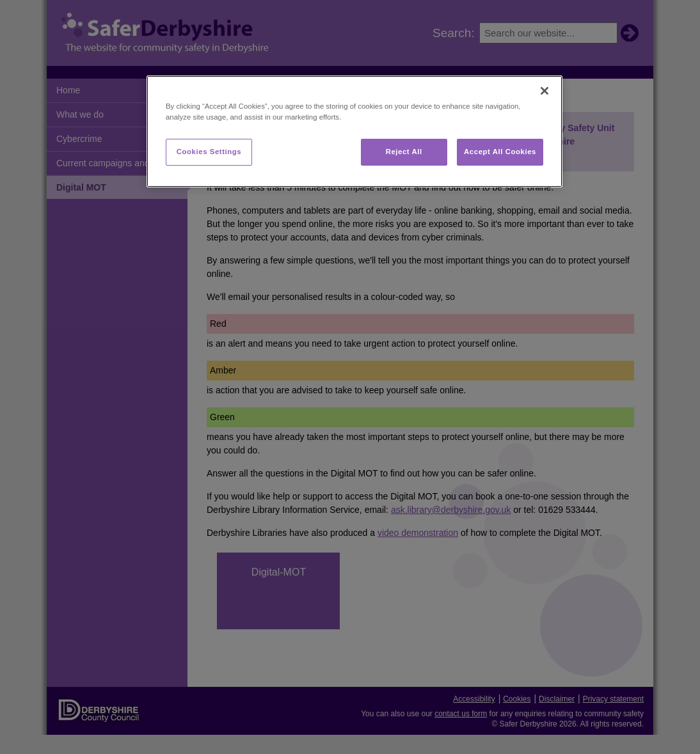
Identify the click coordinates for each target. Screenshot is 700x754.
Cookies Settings (209, 152)
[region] (354, 131)
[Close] (545, 91)
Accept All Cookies (500, 152)
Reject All (404, 152)
